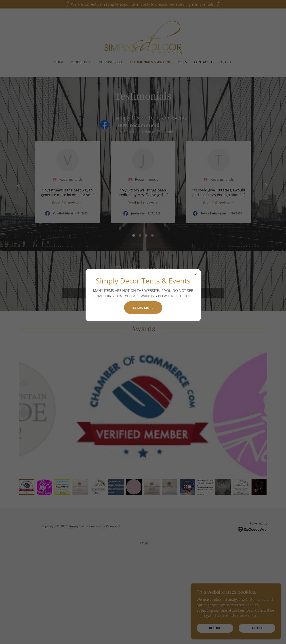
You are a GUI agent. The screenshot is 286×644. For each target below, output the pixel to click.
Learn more (143, 308)
